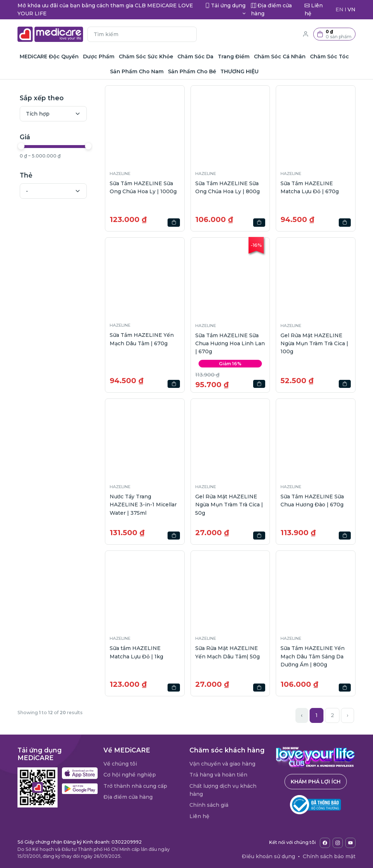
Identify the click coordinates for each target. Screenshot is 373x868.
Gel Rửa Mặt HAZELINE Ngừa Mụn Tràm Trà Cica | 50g (229, 505)
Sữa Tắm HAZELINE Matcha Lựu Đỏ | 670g (310, 187)
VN (352, 9)
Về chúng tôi (120, 764)
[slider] (22, 146)
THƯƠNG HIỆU (239, 71)
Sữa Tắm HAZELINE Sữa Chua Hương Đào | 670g (312, 501)
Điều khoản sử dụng (268, 856)
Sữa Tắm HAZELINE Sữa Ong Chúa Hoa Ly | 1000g (143, 187)
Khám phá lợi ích (316, 782)
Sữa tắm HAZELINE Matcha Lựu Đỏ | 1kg (136, 652)
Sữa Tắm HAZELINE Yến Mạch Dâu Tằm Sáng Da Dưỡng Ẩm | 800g (313, 656)
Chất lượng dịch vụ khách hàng (223, 790)
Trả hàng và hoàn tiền (218, 775)
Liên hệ (199, 816)
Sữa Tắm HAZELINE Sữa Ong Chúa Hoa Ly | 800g (227, 187)
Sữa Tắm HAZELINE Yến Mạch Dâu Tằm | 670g (142, 339)
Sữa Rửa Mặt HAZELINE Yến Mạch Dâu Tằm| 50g (227, 652)
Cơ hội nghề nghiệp (130, 775)
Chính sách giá (209, 805)
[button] (334, 34)
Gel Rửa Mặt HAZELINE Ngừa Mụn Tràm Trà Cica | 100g (314, 344)
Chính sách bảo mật (329, 856)
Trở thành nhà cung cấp (135, 786)
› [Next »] (348, 715)
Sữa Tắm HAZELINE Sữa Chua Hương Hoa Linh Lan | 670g (230, 344)
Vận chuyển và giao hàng (222, 764)
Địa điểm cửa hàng (128, 797)
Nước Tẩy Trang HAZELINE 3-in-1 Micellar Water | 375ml (143, 505)
